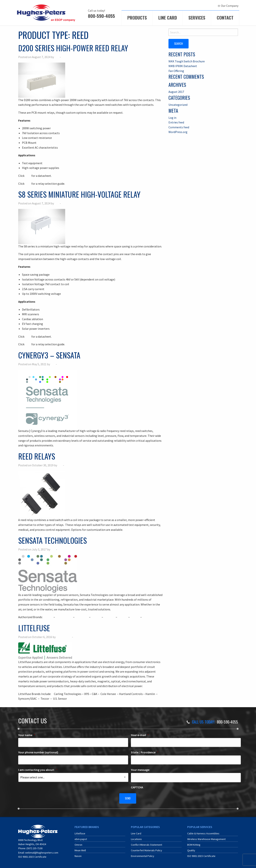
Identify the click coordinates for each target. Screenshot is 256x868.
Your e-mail (140, 735)
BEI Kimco (82, 617)
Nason (78, 855)
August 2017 (176, 91)
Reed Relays (37, 456)
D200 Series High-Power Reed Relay (73, 48)
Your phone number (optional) (38, 752)
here (28, 176)
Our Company (230, 6)
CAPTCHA (137, 787)
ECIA (182, 6)
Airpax (49, 617)
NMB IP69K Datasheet (183, 66)
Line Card (168, 17)
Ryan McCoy (64, 637)
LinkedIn (208, 6)
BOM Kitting (194, 843)
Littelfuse (34, 628)
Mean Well (80, 849)
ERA (195, 6)
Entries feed (176, 122)
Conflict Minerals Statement (147, 843)
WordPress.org (178, 132)
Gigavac (123, 617)
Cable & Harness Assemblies (203, 832)
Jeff (57, 57)
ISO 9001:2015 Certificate (32, 855)
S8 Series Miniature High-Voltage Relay (79, 194)
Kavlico (135, 617)
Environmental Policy (143, 855)
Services (197, 17)
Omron (78, 843)
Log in (172, 117)
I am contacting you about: (38, 770)
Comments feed (179, 127)
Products (137, 17)
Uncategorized (178, 104)
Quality (191, 849)
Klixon (147, 617)
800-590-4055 (101, 16)
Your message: (140, 770)
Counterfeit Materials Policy (147, 849)
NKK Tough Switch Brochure (187, 61)
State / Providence (145, 752)
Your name (27, 735)
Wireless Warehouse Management (206, 838)
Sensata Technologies (52, 540)
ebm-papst (81, 838)
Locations (136, 838)
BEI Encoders (64, 617)
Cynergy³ (109, 617)
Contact (225, 17)
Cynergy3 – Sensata (49, 355)
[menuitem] (180, 6)
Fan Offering (176, 71)
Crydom (96, 617)
